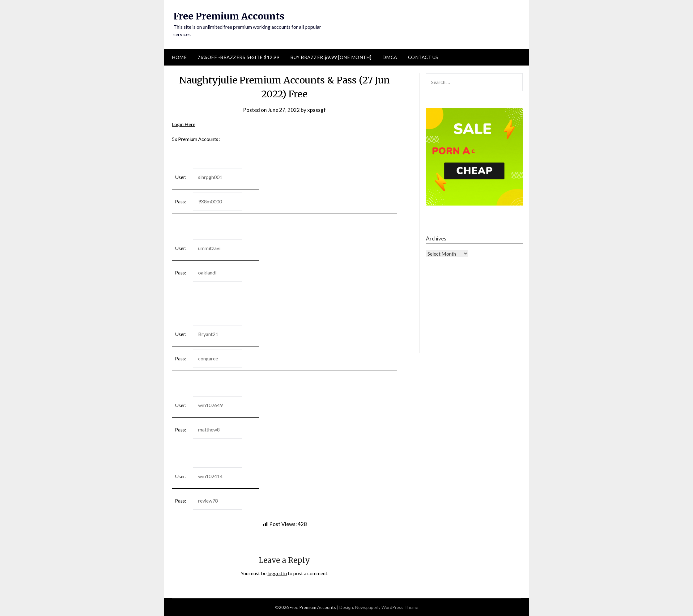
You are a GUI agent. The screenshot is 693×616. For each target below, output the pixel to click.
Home (179, 57)
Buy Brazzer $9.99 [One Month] (331, 57)
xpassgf (317, 110)
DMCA (390, 57)
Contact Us (423, 57)
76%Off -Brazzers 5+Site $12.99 (238, 57)
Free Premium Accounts (229, 16)
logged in (277, 573)
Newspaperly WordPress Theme (387, 607)
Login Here (184, 124)
